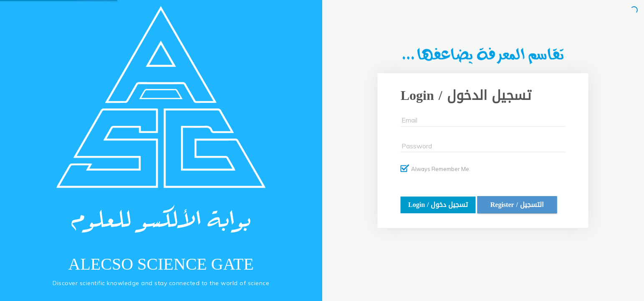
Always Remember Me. (436, 169)
